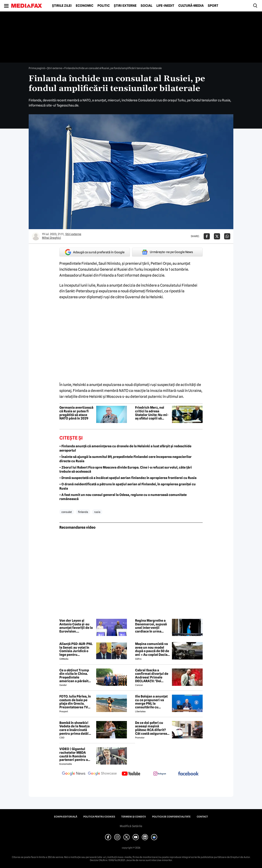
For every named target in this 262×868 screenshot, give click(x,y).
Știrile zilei (62, 6)
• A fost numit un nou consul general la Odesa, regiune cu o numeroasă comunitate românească (123, 497)
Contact (202, 817)
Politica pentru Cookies (99, 817)
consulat (67, 512)
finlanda (83, 512)
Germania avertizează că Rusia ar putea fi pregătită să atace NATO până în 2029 (76, 413)
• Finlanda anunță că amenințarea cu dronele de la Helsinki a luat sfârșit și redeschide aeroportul (125, 448)
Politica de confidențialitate (171, 817)
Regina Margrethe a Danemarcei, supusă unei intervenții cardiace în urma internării (151, 626)
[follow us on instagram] (160, 774)
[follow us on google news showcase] (102, 774)
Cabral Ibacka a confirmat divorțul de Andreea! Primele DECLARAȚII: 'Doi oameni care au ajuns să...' (152, 676)
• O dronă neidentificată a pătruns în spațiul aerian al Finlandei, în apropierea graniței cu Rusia (128, 486)
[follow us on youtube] (131, 774)
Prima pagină (37, 68)
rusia (97, 512)
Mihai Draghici (51, 238)
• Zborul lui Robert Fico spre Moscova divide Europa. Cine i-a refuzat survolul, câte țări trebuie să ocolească (126, 470)
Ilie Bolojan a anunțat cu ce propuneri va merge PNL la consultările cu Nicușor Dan (151, 702)
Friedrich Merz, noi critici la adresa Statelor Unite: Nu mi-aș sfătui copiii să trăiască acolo (152, 413)
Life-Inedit (165, 6)
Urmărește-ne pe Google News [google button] (167, 252)
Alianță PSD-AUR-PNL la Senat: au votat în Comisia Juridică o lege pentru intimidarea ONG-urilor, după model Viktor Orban (76, 649)
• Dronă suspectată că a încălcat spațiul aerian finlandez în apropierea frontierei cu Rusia (128, 478)
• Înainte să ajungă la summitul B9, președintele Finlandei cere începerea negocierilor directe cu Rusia (125, 459)
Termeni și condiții (134, 817)
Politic (104, 6)
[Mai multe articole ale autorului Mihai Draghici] (36, 236)
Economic (85, 6)
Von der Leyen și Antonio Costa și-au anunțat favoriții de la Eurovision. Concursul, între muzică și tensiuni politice (76, 626)
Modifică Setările (131, 826)
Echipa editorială (66, 817)
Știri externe (125, 6)
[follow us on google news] (74, 774)
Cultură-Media (191, 6)
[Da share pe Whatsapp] (227, 236)
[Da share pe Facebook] (207, 236)
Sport (213, 6)
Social (146, 6)
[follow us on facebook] (188, 774)
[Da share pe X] (217, 236)
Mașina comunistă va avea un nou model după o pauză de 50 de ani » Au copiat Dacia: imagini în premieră (152, 649)
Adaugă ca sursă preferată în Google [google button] (95, 252)
